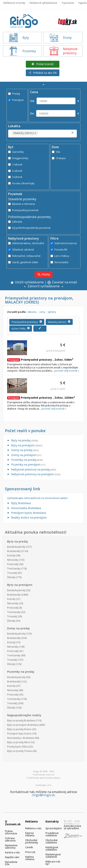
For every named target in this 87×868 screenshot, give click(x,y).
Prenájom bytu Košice (19, 734)
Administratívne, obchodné (26, 243)
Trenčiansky (14, 569)
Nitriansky (13, 560)
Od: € (55, 101)
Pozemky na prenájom (28, 464)
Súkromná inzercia (64, 243)
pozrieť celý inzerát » (67, 371)
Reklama (31, 821)
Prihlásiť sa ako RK (43, 73)
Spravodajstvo (54, 828)
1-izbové (15, 164)
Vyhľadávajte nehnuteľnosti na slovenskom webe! (37, 498)
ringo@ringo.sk (43, 795)
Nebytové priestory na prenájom (36, 474)
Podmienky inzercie (44, 775)
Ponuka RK (59, 249)
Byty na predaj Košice (19, 729)
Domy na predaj (25, 450)
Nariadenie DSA (11, 863)
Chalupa (59, 158)
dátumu (32, 312)
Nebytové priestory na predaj (34, 469)
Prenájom (16, 100)
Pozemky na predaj (27, 460)
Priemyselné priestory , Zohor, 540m (40, 360)
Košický (11, 555)
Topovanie (68, 3)
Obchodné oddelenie (52, 841)
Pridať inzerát (43, 64)
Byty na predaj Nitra (18, 742)
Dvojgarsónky (18, 158)
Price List (30, 852)
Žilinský (11, 577)
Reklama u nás (33, 828)
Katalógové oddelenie (52, 849)
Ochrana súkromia (10, 839)
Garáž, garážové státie (23, 262)
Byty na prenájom (27, 445)
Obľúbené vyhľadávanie (43, 3)
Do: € (55, 113)
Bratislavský (14, 551)
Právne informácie (11, 832)
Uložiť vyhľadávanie (27, 283)
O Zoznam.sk (13, 823)
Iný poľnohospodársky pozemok (29, 228)
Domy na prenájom (26, 455)
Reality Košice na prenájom (29, 517)
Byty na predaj (25, 440)
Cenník (29, 847)
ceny (42, 312)
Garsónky (16, 152)
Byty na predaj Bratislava (21, 720)
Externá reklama (30, 834)
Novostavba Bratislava (26, 508)
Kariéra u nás (12, 852)
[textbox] (45, 133)
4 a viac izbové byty (21, 183)
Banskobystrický (16, 547)
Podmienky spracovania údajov (43, 778)
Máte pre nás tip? (53, 863)
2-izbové (15, 171)
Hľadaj (43, 275)
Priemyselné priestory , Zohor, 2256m (41, 398)
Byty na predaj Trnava (19, 751)
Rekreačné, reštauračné (24, 256)
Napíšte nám (12, 857)
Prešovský (13, 564)
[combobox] (43, 134)
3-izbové (15, 177)
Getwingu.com (43, 785)
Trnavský (12, 573)
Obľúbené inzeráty (14, 3)
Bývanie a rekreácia (22, 204)
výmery (52, 312)
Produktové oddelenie (52, 834)
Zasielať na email (62, 283)
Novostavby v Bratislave (21, 738)
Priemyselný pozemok (23, 210)
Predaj (14, 94)
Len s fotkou (60, 256)
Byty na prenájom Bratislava (23, 725)
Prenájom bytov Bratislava (29, 513)
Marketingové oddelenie (53, 856)
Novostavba (59, 262)
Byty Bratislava (21, 503)
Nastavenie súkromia (11, 847)
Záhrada (15, 222)
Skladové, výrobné (21, 249)
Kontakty (52, 821)
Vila (56, 152)
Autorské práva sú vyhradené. (72, 827)
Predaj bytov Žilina (18, 747)
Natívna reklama (30, 858)
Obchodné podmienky (32, 841)
